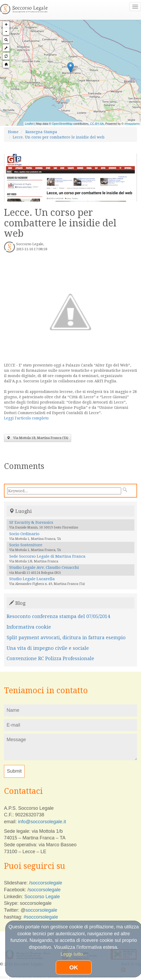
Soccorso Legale (42, 897)
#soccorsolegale (41, 917)
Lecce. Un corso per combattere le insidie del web (59, 137)
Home (13, 132)
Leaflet (29, 124)
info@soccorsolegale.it (42, 822)
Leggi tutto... (74, 954)
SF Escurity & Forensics (31, 522)
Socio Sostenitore (26, 545)
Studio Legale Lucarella (32, 579)
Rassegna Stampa (41, 132)
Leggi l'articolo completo (26, 418)
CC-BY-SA (97, 124)
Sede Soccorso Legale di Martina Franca (47, 556)
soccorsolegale (46, 883)
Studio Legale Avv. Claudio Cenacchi (44, 567)
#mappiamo (132, 124)
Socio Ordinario (24, 534)
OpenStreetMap (62, 124)
